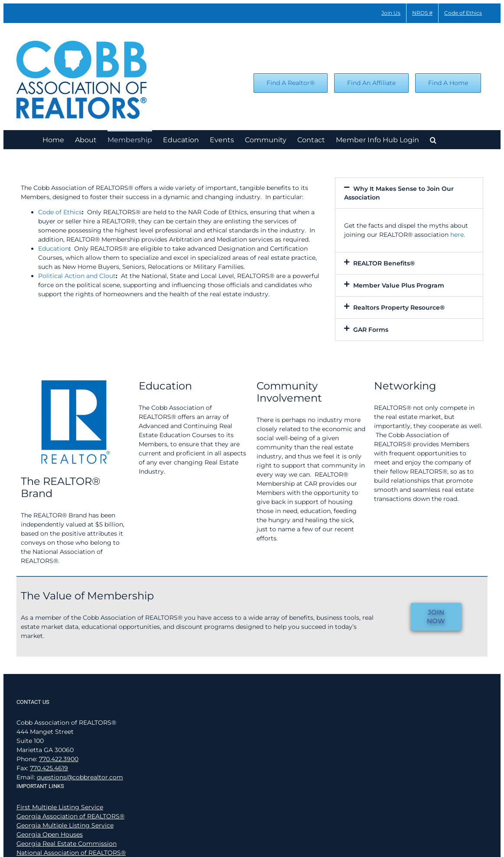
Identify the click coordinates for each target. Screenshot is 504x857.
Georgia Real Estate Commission (67, 844)
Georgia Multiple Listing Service (65, 825)
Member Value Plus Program (399, 285)
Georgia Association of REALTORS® (70, 816)
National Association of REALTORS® (71, 853)
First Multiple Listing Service (60, 807)
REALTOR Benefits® (384, 263)
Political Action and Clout (77, 276)
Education (54, 249)
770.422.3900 (59, 759)
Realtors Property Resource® (399, 307)
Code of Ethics (60, 212)
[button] (433, 139)
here (457, 235)
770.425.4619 (49, 768)
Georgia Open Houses (50, 834)
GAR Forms (371, 330)
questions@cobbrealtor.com (80, 777)
